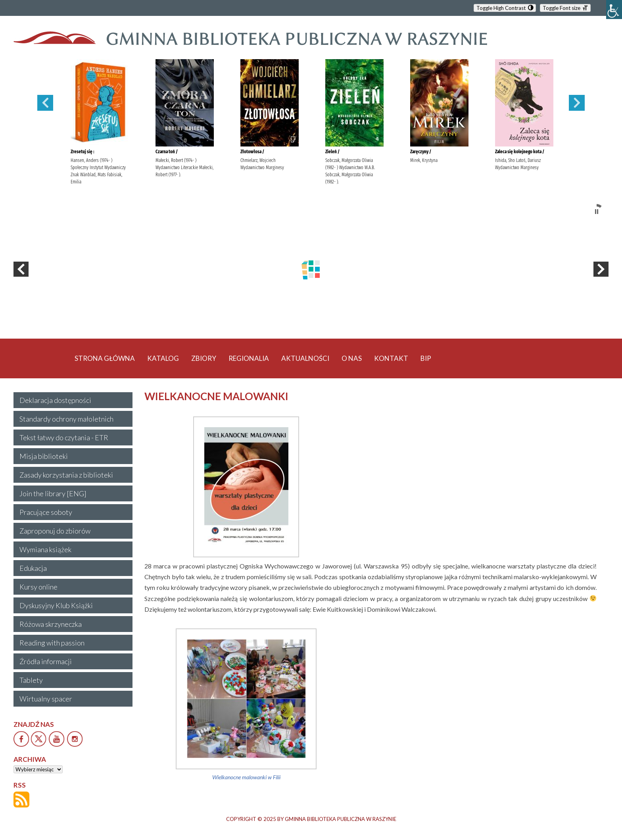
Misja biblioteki (44, 456)
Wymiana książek (45, 549)
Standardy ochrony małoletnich (66, 419)
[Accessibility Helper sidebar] (614, 10)
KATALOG (163, 358)
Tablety (31, 680)
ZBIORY (204, 358)
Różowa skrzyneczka (51, 624)
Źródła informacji (46, 661)
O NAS (352, 358)
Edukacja (33, 568)
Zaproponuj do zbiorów (55, 531)
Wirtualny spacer (46, 699)
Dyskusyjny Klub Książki (56, 605)
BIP (426, 358)
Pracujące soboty (46, 512)
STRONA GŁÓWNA (105, 358)
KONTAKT (391, 358)
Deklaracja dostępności (55, 400)
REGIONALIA (249, 358)
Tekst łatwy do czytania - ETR (64, 437)
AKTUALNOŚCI (305, 358)
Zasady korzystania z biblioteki (66, 475)
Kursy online (38, 587)
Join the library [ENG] (53, 493)
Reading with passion (52, 643)
